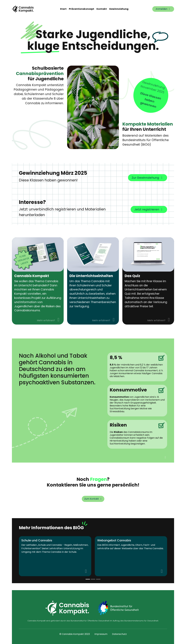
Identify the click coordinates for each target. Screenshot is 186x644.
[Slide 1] (93, 579)
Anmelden (163, 9)
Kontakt (102, 9)
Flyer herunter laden (24, 260)
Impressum (101, 634)
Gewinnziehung (119, 9)
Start (63, 9)
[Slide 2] (98, 579)
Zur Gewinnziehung (148, 178)
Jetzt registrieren (149, 209)
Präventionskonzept (82, 9)
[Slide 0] (88, 579)
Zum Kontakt (93, 499)
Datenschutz (119, 634)
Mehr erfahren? (49, 320)
